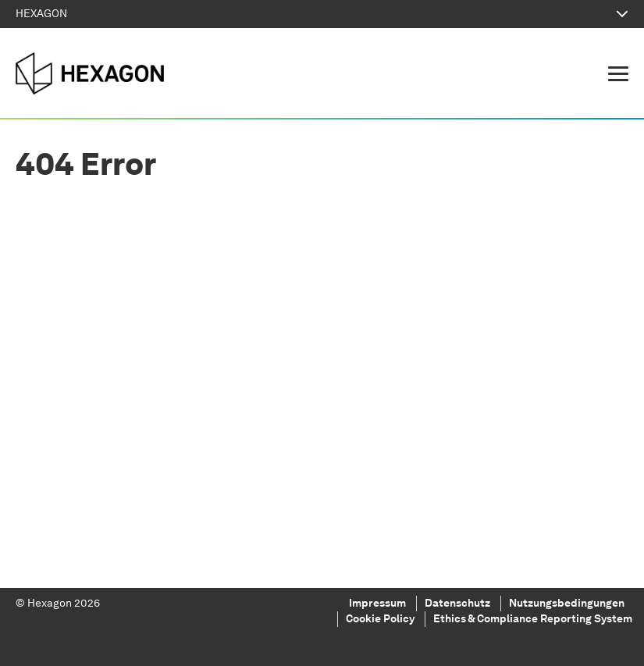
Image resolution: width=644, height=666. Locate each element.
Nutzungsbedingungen (567, 604)
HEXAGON (322, 14)
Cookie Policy (380, 619)
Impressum (377, 604)
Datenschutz (457, 604)
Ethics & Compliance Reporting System (533, 619)
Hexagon (51, 604)
